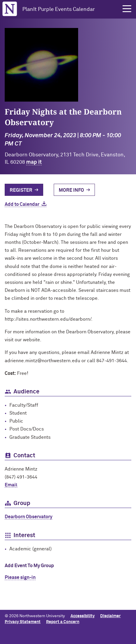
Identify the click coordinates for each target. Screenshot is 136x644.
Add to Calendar (22, 204)
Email (11, 485)
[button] (127, 9)
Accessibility (83, 616)
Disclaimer (110, 616)
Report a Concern (63, 622)
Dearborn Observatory (28, 517)
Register (21, 190)
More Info (71, 190)
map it (34, 162)
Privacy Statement (23, 622)
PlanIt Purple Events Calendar (59, 9)
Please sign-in (20, 577)
